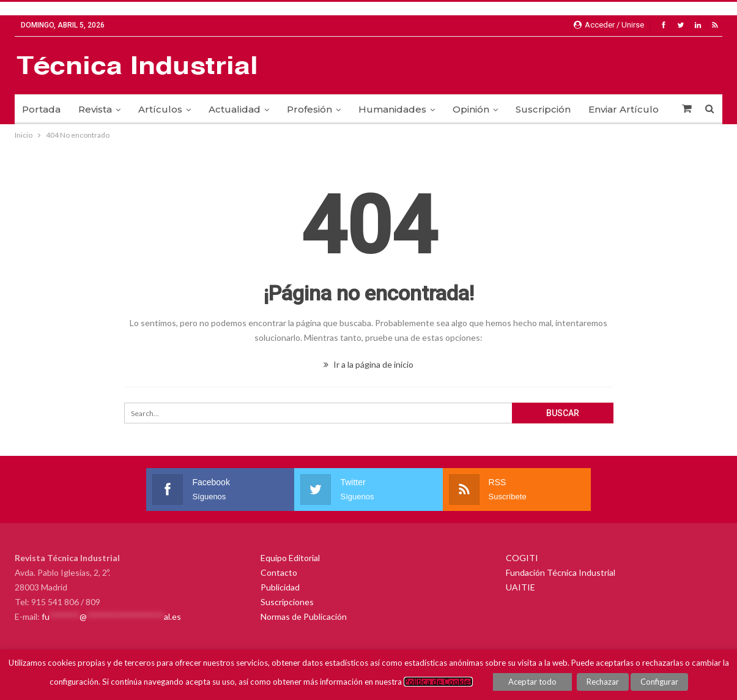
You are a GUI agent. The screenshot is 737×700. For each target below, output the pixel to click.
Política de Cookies (438, 682)
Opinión (471, 109)
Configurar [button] (659, 682)
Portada (41, 109)
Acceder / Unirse (609, 25)
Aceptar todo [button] (532, 682)
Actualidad (235, 109)
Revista (95, 109)
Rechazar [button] (603, 682)
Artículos (160, 109)
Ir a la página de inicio (369, 364)
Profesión (309, 109)
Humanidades (392, 109)
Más (598, 109)
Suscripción (543, 109)
